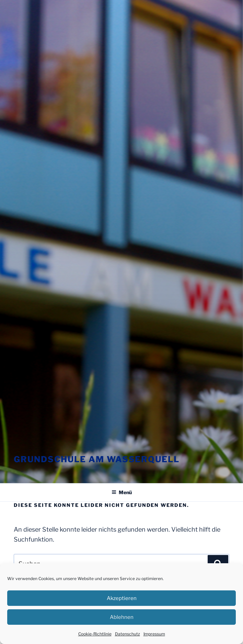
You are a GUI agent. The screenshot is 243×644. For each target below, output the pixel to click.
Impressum (154, 634)
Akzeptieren (122, 598)
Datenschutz (128, 634)
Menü (122, 492)
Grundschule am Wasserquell (97, 459)
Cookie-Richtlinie (95, 634)
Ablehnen (122, 617)
